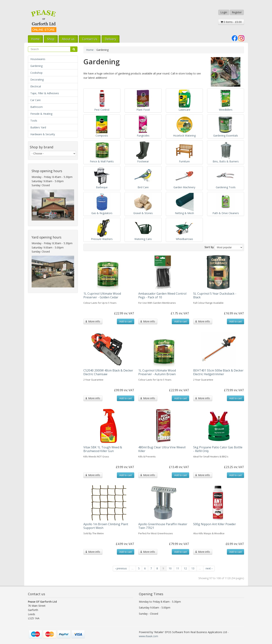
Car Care (36, 100)
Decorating (37, 80)
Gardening (36, 66)
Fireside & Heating (41, 114)
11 (178, 568)
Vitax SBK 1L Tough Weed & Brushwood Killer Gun (103, 449)
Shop (51, 39)
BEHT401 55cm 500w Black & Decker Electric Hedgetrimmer (218, 372)
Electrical (36, 86)
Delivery (110, 39)
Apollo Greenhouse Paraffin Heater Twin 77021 (163, 526)
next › (209, 568)
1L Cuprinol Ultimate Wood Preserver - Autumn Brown (157, 372)
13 (193, 568)
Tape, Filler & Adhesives (45, 93)
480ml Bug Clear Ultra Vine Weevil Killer (162, 449)
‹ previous (121, 568)
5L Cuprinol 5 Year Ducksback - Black (215, 295)
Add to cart (126, 321)
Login (224, 12)
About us (68, 39)
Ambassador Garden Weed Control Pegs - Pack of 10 (162, 295)
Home (35, 39)
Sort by (209, 247)
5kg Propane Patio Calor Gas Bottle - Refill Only (218, 449)
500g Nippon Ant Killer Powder (215, 524)
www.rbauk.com (148, 636)
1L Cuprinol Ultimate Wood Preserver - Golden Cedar (102, 295)
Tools (34, 121)
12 (185, 568)
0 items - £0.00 (231, 22)
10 (170, 568)
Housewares (38, 59)
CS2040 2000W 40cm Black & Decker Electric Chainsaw (108, 372)
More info (93, 321)
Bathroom (37, 107)
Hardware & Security (43, 134)
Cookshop (36, 73)
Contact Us (90, 39)
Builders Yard (38, 127)
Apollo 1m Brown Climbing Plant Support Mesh (106, 526)
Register (237, 12)
